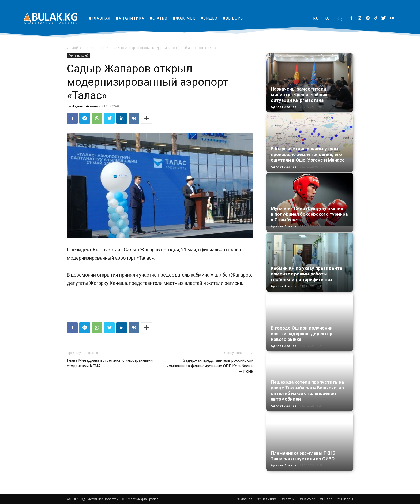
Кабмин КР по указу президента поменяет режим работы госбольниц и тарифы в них (306, 274)
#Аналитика (267, 499)
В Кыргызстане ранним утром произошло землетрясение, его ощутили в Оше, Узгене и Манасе (308, 154)
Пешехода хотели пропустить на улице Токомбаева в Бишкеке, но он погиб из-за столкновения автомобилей (307, 391)
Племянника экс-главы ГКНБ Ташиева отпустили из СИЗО (303, 456)
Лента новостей (96, 48)
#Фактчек (307, 499)
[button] (340, 18)
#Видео (326, 499)
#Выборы (345, 499)
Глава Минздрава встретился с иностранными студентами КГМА (110, 363)
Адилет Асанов (85, 106)
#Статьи (288, 499)
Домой (73, 48)
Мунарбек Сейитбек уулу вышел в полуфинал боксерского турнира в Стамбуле (309, 214)
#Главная (245, 499)
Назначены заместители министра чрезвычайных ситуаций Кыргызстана (299, 95)
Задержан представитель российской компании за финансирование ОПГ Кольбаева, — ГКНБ (210, 366)
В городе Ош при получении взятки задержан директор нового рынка (302, 334)
